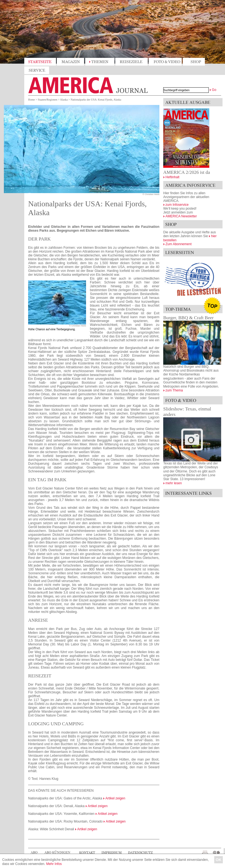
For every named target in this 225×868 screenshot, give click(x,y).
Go (214, 90)
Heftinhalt (172, 177)
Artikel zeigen (115, 798)
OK (219, 860)
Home (31, 100)
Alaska (64, 100)
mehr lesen (174, 483)
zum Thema (174, 390)
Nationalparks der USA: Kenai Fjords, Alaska (96, 100)
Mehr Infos (54, 864)
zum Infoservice (177, 205)
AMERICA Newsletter (181, 216)
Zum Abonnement (179, 244)
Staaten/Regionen (48, 100)
